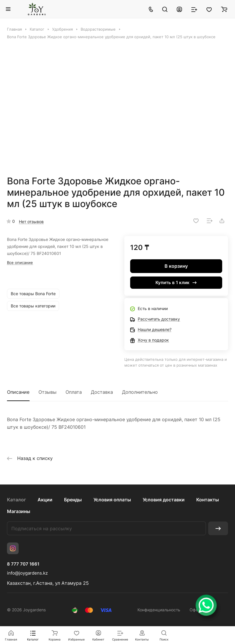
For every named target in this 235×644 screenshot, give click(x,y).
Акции (45, 500)
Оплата (74, 392)
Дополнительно (140, 392)
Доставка (102, 392)
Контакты (208, 500)
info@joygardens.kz (27, 573)
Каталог (16, 500)
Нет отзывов (31, 222)
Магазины (19, 511)
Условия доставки (164, 500)
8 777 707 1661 (23, 564)
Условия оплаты (112, 500)
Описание (18, 392)
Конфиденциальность (159, 610)
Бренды (73, 500)
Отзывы (47, 392)
